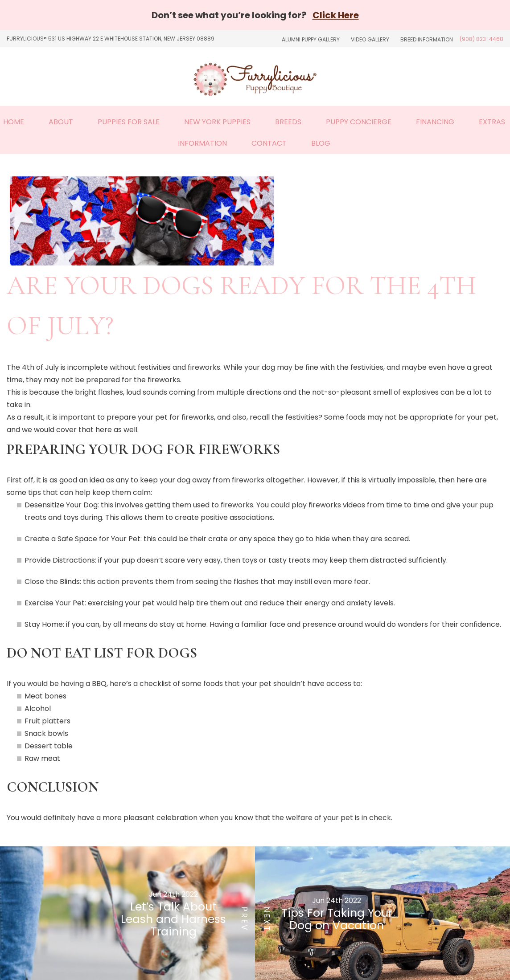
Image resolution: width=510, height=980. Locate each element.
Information (202, 143)
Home (14, 122)
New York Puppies (217, 122)
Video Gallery (370, 39)
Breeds (288, 122)
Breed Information (427, 39)
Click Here (336, 15)
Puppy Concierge (359, 122)
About (61, 122)
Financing (435, 122)
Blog (321, 143)
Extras (492, 122)
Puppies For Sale (129, 122)
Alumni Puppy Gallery (311, 39)
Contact (269, 143)
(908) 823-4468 (481, 39)
